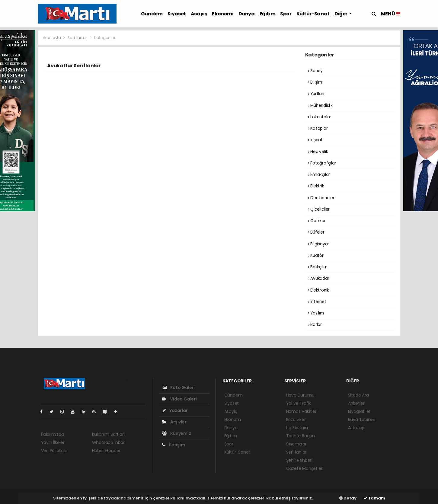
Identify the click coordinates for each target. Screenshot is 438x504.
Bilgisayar (319, 244)
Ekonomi (223, 14)
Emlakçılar (319, 175)
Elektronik (319, 290)
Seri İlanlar (77, 38)
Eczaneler (296, 419)
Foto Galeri (179, 388)
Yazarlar (175, 410)
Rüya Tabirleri (362, 419)
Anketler (356, 403)
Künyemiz (177, 433)
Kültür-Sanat (313, 14)
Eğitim (268, 14)
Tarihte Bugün (301, 436)
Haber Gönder (106, 451)
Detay (348, 498)
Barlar (315, 325)
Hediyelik (318, 152)
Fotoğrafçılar (322, 163)
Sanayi (316, 71)
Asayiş (199, 14)
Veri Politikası (54, 451)
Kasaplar (318, 128)
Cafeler (317, 221)
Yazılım (316, 313)
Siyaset (177, 14)
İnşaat (315, 140)
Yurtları (316, 94)
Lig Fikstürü (297, 428)
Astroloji (356, 428)
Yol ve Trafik (299, 403)
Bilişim (315, 82)
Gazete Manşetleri (305, 468)
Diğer (341, 14)
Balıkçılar (318, 267)
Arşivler (174, 422)
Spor (286, 14)
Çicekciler (319, 209)
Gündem (152, 14)
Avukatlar (319, 278)
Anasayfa (52, 38)
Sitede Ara (358, 395)
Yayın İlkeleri (53, 442)
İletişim (174, 445)
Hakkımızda (53, 434)
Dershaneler (321, 198)
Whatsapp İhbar (108, 442)
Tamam (374, 498)
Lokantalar (320, 117)
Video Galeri (179, 399)
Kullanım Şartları (108, 434)
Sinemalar (296, 444)
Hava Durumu (300, 395)
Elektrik (316, 186)
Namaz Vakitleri (302, 411)
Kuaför (316, 255)
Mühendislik (320, 105)
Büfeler (316, 232)
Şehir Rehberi (299, 460)
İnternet (317, 302)
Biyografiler (359, 411)
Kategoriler (105, 38)
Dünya (247, 14)
